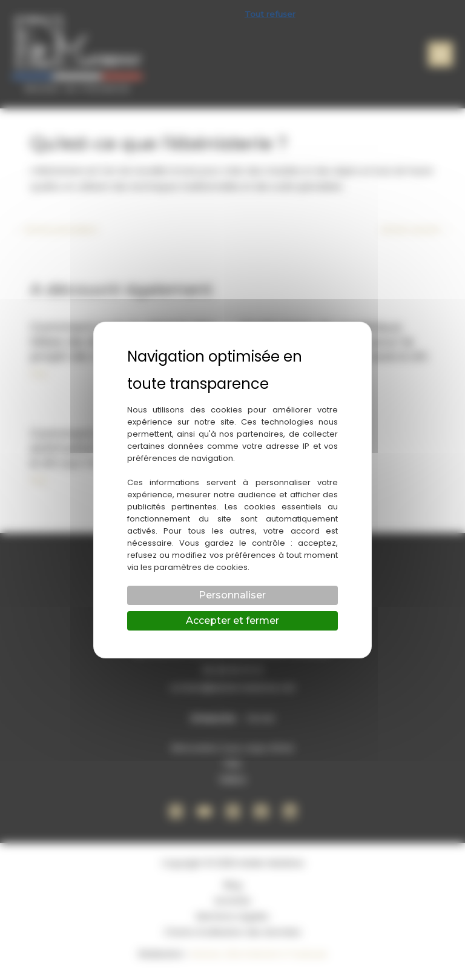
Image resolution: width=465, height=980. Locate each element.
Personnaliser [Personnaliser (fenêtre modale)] (232, 595)
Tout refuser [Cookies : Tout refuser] (270, 14)
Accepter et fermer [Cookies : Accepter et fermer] (232, 621)
